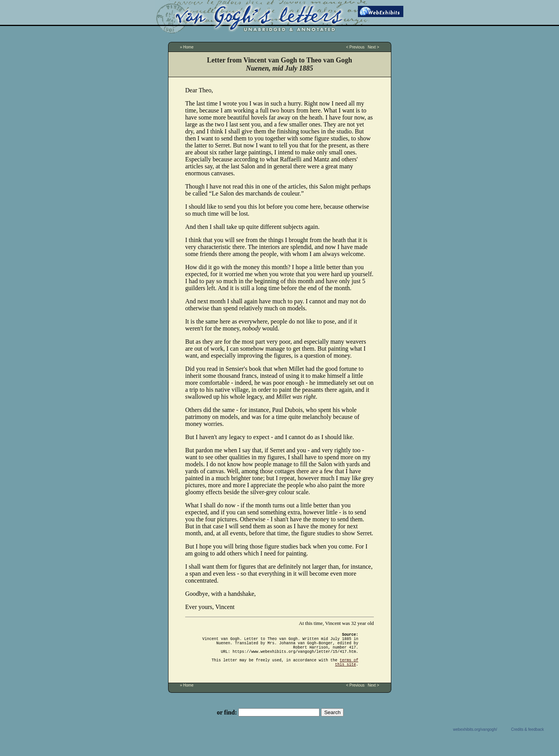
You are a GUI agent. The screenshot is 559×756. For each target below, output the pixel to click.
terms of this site (347, 671)
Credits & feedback (528, 739)
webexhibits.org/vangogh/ (475, 739)
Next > (373, 47)
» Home (187, 47)
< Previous (355, 47)
